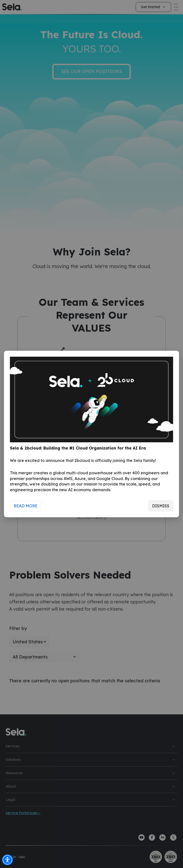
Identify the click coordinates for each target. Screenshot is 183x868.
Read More (26, 506)
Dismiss (161, 506)
